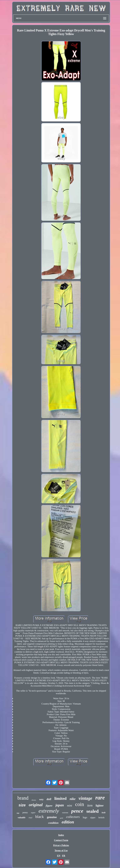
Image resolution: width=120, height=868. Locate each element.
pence (77, 811)
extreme (65, 813)
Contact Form (61, 840)
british (101, 817)
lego (85, 817)
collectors (73, 817)
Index (61, 835)
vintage (85, 798)
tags (18, 813)
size (22, 805)
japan (60, 805)
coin (80, 804)
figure (49, 806)
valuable (22, 818)
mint (70, 806)
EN (59, 856)
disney (34, 800)
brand (23, 798)
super (33, 813)
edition (68, 822)
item (90, 805)
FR (64, 856)
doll (49, 799)
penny (25, 813)
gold (62, 818)
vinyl (30, 818)
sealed (92, 811)
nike (73, 799)
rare (100, 798)
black (40, 817)
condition (53, 823)
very (41, 799)
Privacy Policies (61, 845)
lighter (100, 806)
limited (60, 798)
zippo (93, 817)
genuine (52, 817)
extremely (49, 811)
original (36, 805)
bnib (104, 813)
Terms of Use (61, 850)
